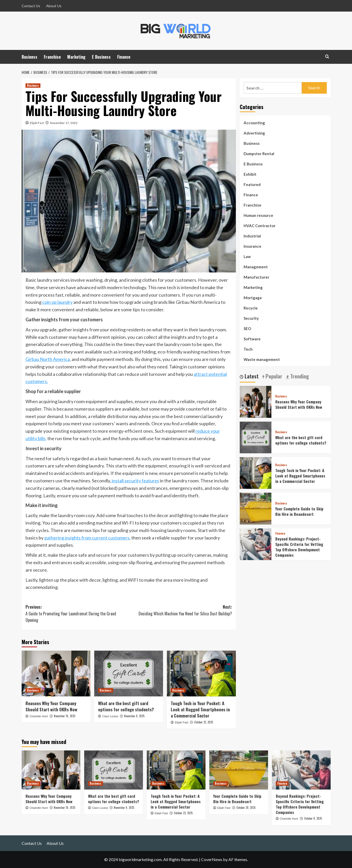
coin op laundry (57, 302)
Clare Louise (110, 716)
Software (252, 339)
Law (247, 256)
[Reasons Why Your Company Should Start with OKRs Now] (56, 674)
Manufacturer (256, 277)
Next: (180, 610)
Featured (252, 184)
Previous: (77, 614)
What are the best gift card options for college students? (126, 706)
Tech (248, 349)
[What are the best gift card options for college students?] (129, 674)
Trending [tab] (299, 376)
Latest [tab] (251, 376)
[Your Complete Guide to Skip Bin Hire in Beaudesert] (256, 508)
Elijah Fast (37, 123)
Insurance (252, 246)
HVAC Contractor (260, 226)
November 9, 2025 (134, 716)
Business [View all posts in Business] (33, 85)
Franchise (52, 57)
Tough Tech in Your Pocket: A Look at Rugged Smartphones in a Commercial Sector (200, 709)
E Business (101, 57)
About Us (54, 6)
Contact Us (31, 6)
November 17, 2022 (64, 123)
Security (251, 318)
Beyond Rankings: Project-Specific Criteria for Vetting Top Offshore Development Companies (299, 547)
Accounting (254, 123)
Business (29, 57)
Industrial (252, 236)
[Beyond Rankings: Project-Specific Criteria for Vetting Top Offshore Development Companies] (256, 543)
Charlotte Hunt (39, 716)
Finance (124, 57)
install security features (135, 481)
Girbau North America (48, 359)
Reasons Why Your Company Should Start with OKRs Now (51, 706)
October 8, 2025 (313, 818)
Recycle (251, 308)
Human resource (258, 215)
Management (256, 267)
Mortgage (253, 298)
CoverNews (212, 859)
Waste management (262, 359)
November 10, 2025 (65, 716)
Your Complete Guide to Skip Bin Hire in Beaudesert (299, 511)
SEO (247, 329)
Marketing (76, 57)
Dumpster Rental (259, 154)
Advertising (254, 133)
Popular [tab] (273, 376)
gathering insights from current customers (87, 538)
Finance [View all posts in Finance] (280, 533)
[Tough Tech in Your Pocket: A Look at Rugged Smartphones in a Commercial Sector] (201, 674)
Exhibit (250, 174)
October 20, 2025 (246, 808)
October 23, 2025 (204, 722)
